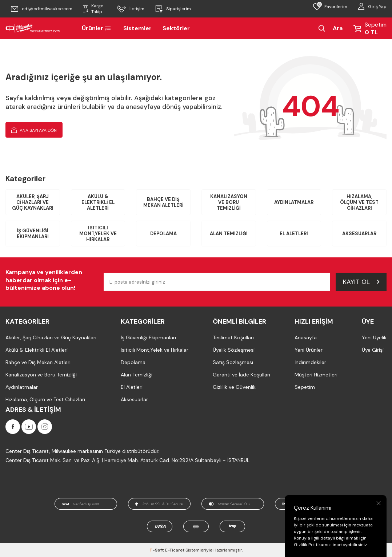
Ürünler (97, 28)
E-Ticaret (175, 550)
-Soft (157, 550)
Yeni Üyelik (374, 337)
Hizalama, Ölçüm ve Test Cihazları (359, 202)
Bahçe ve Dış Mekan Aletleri (163, 202)
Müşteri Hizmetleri (316, 375)
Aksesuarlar (359, 234)
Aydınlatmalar (294, 202)
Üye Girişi (373, 350)
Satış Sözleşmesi (233, 362)
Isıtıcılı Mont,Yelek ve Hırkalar (98, 233)
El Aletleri (294, 234)
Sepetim (305, 387)
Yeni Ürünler (309, 350)
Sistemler (137, 28)
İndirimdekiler (310, 362)
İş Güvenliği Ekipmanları (33, 234)
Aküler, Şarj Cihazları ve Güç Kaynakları (33, 202)
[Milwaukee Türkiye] (33, 28)
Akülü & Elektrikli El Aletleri (98, 202)
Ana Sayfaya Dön (34, 130)
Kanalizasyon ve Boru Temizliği (229, 202)
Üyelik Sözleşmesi (234, 350)
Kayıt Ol (361, 282)
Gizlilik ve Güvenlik (234, 387)
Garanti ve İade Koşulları (241, 375)
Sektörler (176, 28)
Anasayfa (306, 337)
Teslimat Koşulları (233, 337)
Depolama (163, 234)
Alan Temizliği (229, 234)
